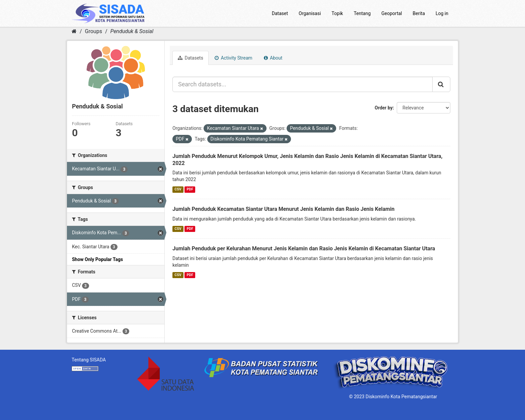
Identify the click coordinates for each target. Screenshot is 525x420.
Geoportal (392, 13)
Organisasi (310, 13)
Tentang (362, 13)
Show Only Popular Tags (97, 259)
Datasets (191, 58)
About (273, 58)
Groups (94, 31)
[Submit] (441, 84)
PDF (190, 189)
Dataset (280, 13)
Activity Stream (234, 58)
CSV (178, 189)
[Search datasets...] (303, 84)
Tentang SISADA (89, 360)
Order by (384, 108)
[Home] (74, 31)
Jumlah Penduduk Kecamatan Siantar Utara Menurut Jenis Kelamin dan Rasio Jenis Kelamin (283, 209)
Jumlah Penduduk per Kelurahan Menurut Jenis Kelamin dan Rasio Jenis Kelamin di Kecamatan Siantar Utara (304, 248)
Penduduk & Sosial (132, 31)
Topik (337, 13)
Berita (419, 13)
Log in (442, 13)
